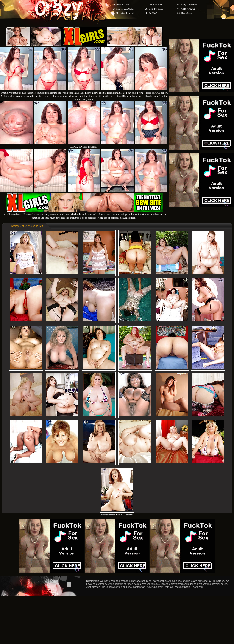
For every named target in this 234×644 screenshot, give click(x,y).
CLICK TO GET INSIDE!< (84, 147)
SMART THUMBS (125, 515)
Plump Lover (187, 13)
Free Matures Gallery (126, 9)
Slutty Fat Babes (156, 9)
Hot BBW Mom (156, 5)
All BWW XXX (188, 9)
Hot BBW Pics (123, 5)
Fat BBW (153, 13)
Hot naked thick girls (125, 13)
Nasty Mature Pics (189, 5)
